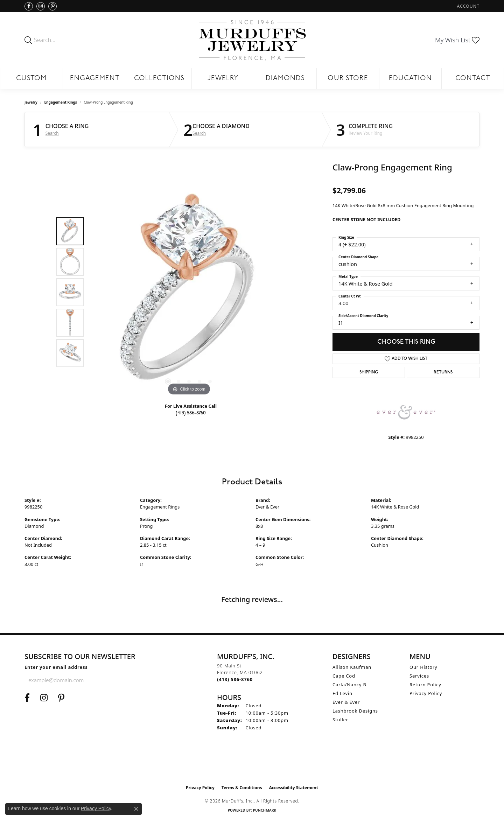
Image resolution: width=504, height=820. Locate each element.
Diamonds (285, 79)
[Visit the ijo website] (252, 764)
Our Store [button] (348, 79)
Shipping (369, 372)
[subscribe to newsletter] (126, 680)
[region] (189, 292)
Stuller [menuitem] (340, 720)
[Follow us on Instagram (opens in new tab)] (41, 6)
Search (52, 133)
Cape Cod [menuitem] (344, 676)
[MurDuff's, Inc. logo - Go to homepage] (252, 40)
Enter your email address (56, 667)
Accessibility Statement (294, 788)
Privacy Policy (426, 693)
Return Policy (425, 685)
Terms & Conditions (242, 788)
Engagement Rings (61, 102)
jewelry (31, 102)
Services (419, 676)
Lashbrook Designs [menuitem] (355, 711)
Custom (31, 79)
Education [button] (410, 79)
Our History (423, 667)
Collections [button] (159, 79)
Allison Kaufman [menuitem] (352, 667)
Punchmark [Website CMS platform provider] (265, 810)
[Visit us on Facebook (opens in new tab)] (29, 6)
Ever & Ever (267, 507)
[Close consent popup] (136, 809)
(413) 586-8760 (191, 413)
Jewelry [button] (223, 79)
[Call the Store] (235, 679)
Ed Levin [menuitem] (342, 693)
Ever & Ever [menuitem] (346, 702)
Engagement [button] (95, 79)
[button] (468, 6)
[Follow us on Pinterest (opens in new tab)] (52, 6)
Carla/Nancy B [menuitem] (349, 685)
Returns (443, 372)
